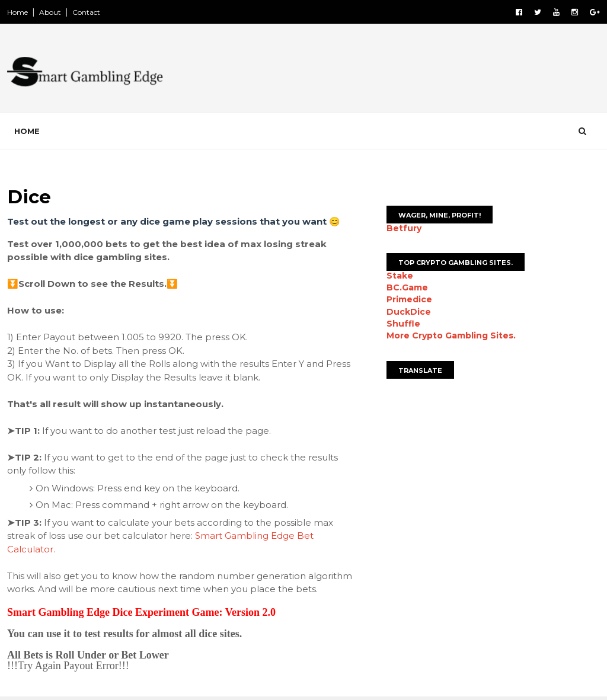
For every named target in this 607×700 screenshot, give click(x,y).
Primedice (409, 299)
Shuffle (403, 324)
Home (17, 12)
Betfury (404, 228)
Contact (86, 12)
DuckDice (409, 312)
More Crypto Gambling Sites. (451, 335)
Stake (400, 276)
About (50, 12)
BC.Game (407, 287)
